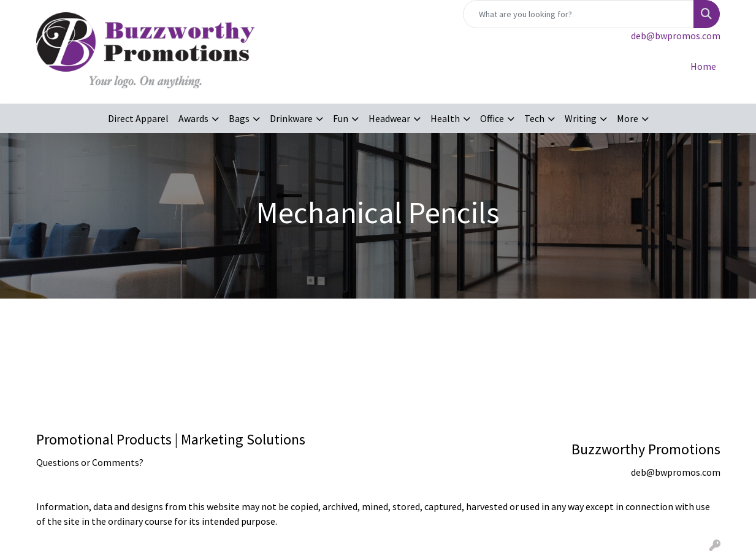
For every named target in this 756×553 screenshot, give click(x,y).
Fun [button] (341, 118)
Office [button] (492, 118)
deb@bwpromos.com (676, 36)
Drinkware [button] (291, 118)
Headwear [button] (389, 118)
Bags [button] (239, 118)
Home (703, 66)
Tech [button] (534, 118)
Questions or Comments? (90, 462)
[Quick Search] (578, 14)
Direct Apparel (138, 118)
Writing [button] (581, 118)
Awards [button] (193, 118)
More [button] (628, 118)
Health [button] (445, 118)
